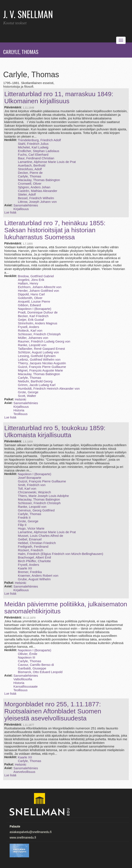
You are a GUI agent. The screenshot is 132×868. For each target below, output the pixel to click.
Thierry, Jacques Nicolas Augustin (42, 363)
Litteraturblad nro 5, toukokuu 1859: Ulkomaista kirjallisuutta (55, 431)
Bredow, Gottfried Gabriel (36, 276)
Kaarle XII (25, 568)
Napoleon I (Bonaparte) (35, 309)
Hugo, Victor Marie (31, 528)
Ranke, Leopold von (32, 345)
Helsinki (21, 399)
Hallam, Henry (28, 283)
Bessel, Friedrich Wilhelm (36, 198)
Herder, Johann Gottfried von (39, 291)
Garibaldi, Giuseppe (32, 668)
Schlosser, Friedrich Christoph (39, 334)
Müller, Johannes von (33, 338)
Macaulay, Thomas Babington (39, 180)
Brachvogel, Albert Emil (34, 557)
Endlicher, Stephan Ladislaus (39, 151)
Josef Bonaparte (30, 478)
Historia (19, 410)
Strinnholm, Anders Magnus (38, 323)
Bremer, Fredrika (30, 572)
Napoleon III (27, 657)
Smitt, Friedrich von (32, 485)
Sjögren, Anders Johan (34, 187)
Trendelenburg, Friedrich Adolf (39, 140)
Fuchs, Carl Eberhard (33, 155)
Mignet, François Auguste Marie (40, 370)
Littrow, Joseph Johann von (37, 202)
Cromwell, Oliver (30, 184)
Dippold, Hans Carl (31, 294)
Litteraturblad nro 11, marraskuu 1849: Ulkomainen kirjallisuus (59, 97)
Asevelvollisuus (24, 772)
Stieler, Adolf (27, 194)
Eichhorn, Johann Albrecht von (40, 287)
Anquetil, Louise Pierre (34, 301)
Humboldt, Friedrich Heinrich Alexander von (49, 388)
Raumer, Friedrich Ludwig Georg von (44, 341)
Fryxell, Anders (29, 327)
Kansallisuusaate (26, 686)
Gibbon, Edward (29, 305)
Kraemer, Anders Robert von (38, 576)
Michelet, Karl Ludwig (33, 147)
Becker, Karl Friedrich (33, 316)
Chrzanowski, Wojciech (34, 492)
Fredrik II (24, 517)
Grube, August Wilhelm (34, 579)
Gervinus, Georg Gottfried (36, 510)
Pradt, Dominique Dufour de (38, 312)
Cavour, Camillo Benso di (36, 665)
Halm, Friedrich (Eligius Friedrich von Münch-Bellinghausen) (61, 554)
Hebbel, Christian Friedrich (37, 543)
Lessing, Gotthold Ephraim (37, 356)
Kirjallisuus (21, 209)
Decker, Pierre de (30, 173)
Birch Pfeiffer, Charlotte (34, 561)
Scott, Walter (27, 396)
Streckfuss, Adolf (30, 169)
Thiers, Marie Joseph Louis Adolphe (43, 496)
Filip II (22, 525)
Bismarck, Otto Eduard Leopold (40, 672)
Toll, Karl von (27, 488)
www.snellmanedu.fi (23, 838)
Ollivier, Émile (28, 654)
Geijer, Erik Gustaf (31, 320)
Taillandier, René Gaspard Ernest (41, 349)
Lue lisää (10, 212)
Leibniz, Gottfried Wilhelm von (39, 359)
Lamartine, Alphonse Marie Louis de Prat (47, 162)
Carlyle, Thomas (30, 176)
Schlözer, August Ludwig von (38, 352)
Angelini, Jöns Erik (31, 280)
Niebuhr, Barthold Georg (35, 381)
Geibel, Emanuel (30, 539)
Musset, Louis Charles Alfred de (41, 536)
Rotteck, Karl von (30, 330)
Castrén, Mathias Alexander (38, 191)
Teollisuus (21, 414)
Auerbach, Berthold (32, 165)
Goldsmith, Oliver (30, 298)
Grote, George (28, 392)
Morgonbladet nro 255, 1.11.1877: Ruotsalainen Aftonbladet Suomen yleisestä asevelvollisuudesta (53, 711)
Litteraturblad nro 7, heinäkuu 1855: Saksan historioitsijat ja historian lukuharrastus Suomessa (55, 230)
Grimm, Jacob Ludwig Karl (37, 385)
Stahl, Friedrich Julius (33, 144)
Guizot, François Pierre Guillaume (42, 367)
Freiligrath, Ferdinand (33, 546)
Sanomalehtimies (26, 205)
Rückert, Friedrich (31, 550)
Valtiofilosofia (23, 679)
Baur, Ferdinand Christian (36, 158)
